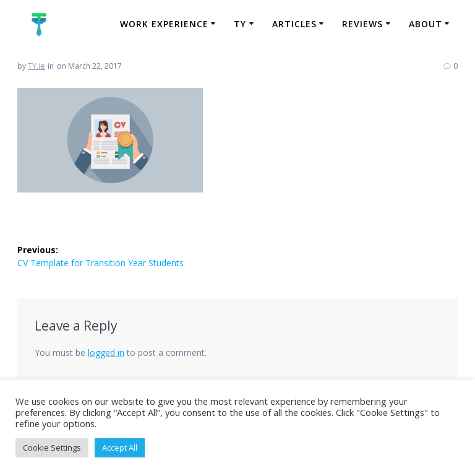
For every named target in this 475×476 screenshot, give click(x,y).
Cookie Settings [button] (52, 448)
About (426, 24)
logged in (106, 353)
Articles (294, 24)
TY (240, 24)
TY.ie (36, 66)
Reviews (362, 24)
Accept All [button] (120, 448)
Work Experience (164, 24)
